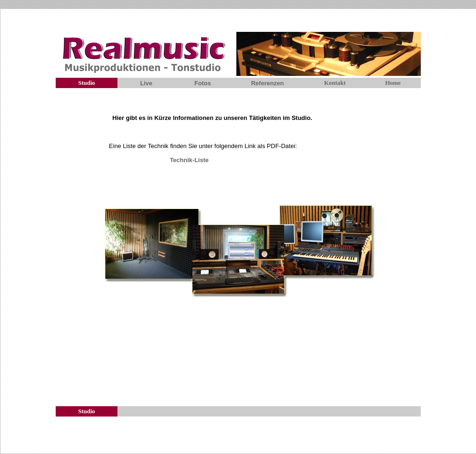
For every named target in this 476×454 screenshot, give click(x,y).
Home (393, 83)
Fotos (202, 83)
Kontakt (335, 83)
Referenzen (267, 83)
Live (146, 83)
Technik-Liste (189, 160)
